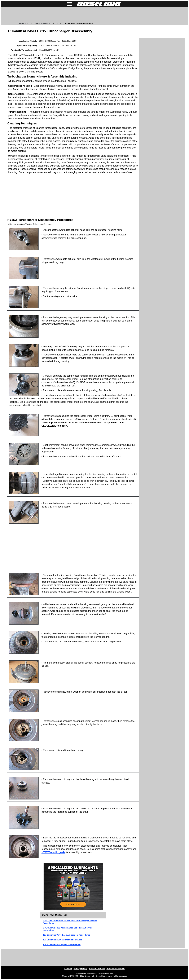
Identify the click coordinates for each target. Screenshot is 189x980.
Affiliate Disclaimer (115, 969)
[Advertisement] (94, 14)
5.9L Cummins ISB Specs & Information (62, 945)
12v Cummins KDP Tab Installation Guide (62, 940)
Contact (68, 969)
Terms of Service (97, 969)
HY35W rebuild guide (53, 852)
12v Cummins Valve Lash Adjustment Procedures (66, 935)
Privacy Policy (80, 969)
